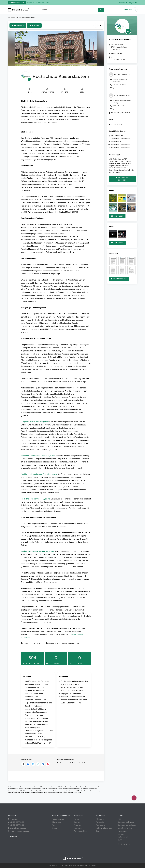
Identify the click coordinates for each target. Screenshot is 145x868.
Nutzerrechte (123, 831)
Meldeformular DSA (125, 828)
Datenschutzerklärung (126, 822)
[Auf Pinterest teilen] (48, 764)
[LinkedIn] (121, 844)
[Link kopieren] (23, 764)
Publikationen (101, 825)
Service (54, 828)
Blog (97, 831)
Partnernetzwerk (58, 819)
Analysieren (78, 828)
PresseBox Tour (17, 3)
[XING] (129, 844)
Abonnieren (18, 26)
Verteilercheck (123, 837)
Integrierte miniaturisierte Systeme (35, 422)
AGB (119, 819)
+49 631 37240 (116, 53)
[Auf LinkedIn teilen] (43, 764)
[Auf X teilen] (33, 764)
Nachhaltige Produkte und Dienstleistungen (39, 474)
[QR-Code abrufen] (96, 25)
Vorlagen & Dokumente (104, 828)
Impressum (122, 834)
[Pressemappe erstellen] (101, 25)
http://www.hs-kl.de (118, 59)
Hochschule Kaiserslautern (121, 139)
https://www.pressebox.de (19, 831)
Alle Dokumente (119, 279)
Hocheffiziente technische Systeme (36, 499)
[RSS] (124, 844)
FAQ (53, 825)
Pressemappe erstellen (122, 179)
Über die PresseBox (61, 816)
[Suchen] (101, 10)
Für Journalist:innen (81, 831)
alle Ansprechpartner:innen (121, 113)
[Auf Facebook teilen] (28, 764)
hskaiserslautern (117, 136)
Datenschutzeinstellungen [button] (127, 825)
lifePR (120, 840)
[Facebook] (119, 844)
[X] (127, 844)
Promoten (77, 825)
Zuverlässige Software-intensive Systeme (38, 456)
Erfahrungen (56, 822)
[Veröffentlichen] (134, 798)
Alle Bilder (117, 216)
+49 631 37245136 (119, 85)
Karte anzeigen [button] (116, 124)
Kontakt (34, 26)
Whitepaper (100, 819)
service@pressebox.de (75, 792)
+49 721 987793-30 (17, 822)
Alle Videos (117, 243)
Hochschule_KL (116, 142)
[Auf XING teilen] (38, 764)
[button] (113, 198)
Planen (76, 819)
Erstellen (77, 822)
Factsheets (100, 822)
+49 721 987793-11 (17, 825)
